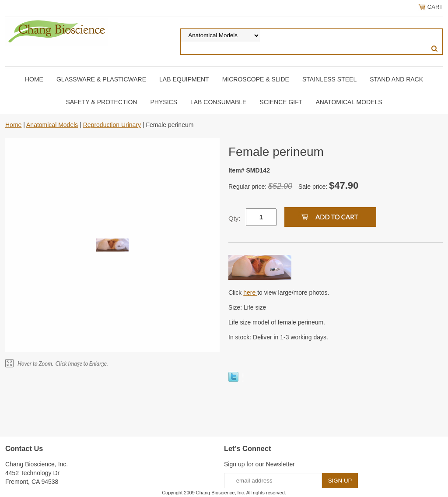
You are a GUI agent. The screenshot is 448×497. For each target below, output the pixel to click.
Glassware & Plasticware (101, 79)
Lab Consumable (218, 102)
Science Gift (281, 102)
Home (34, 79)
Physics (164, 102)
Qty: (234, 218)
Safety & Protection (101, 102)
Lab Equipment (184, 79)
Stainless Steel (329, 79)
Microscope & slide (256, 79)
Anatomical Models (349, 102)
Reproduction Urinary (112, 125)
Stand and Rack (396, 79)
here (250, 293)
